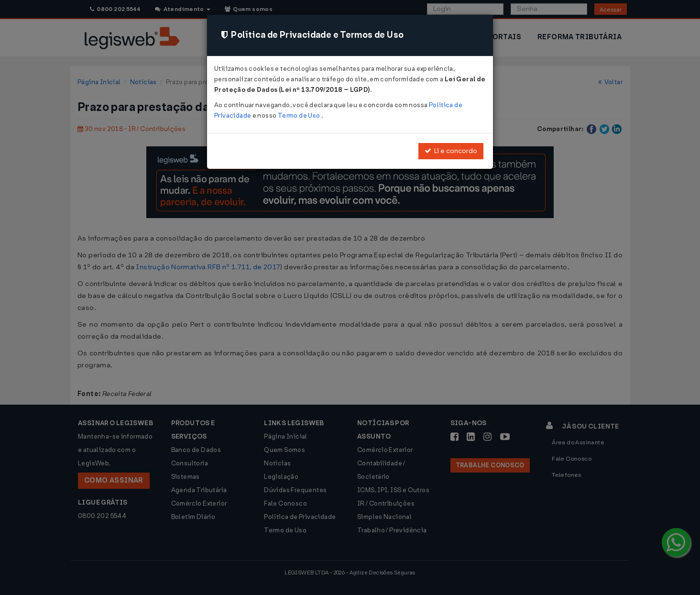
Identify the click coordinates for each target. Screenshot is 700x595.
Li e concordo (451, 151)
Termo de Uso (300, 116)
